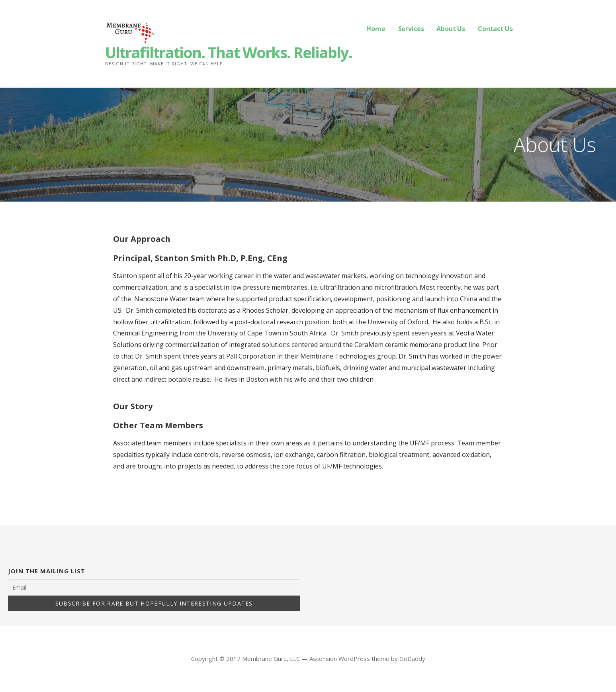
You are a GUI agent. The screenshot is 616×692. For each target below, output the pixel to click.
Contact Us (495, 29)
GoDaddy (412, 659)
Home (376, 29)
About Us (451, 29)
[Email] (154, 587)
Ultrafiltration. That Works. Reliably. (229, 52)
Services (411, 29)
